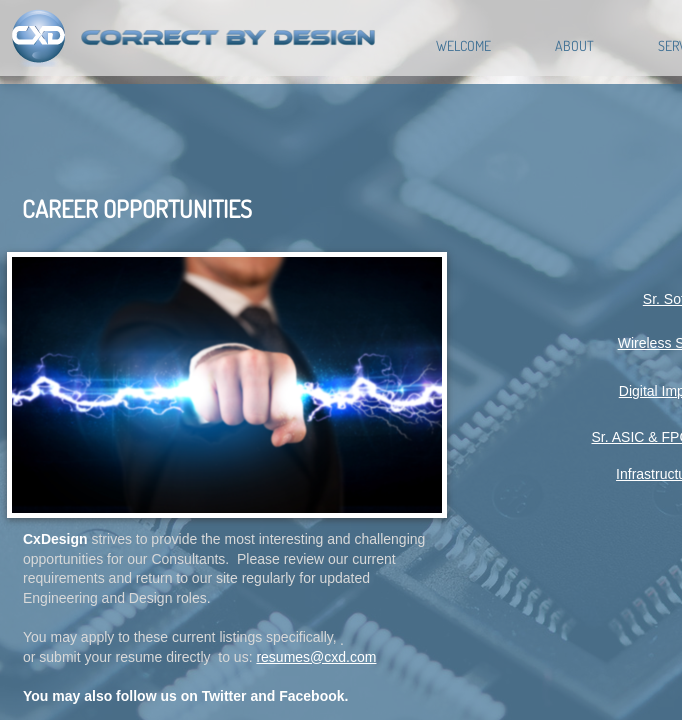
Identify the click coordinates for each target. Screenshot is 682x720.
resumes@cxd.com (316, 657)
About (574, 45)
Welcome (463, 45)
